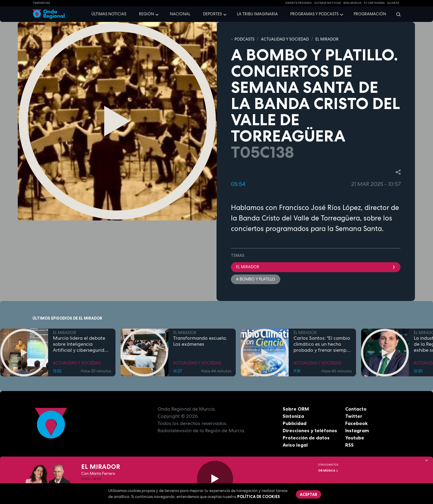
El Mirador (316, 267)
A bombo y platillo (256, 279)
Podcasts (244, 39)
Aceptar (309, 494)
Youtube (355, 438)
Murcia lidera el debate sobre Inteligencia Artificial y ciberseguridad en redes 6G (82, 344)
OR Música (328, 471)
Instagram (357, 430)
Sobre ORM (296, 409)
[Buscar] (396, 14)
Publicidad (295, 423)
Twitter (354, 416)
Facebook (356, 423)
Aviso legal (295, 445)
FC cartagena (374, 3)
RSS (349, 445)
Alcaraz (393, 3)
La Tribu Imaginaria (257, 14)
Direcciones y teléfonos (310, 430)
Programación (370, 14)
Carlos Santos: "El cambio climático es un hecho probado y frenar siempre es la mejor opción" (322, 344)
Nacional (180, 14)
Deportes (212, 14)
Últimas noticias (109, 14)
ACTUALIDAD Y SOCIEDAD (285, 39)
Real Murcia (352, 3)
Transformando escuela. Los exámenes (200, 341)
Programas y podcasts (314, 14)
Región (146, 14)
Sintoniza (293, 416)
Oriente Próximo (298, 3)
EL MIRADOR (327, 39)
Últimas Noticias (328, 3)
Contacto (356, 409)
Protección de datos (306, 438)
